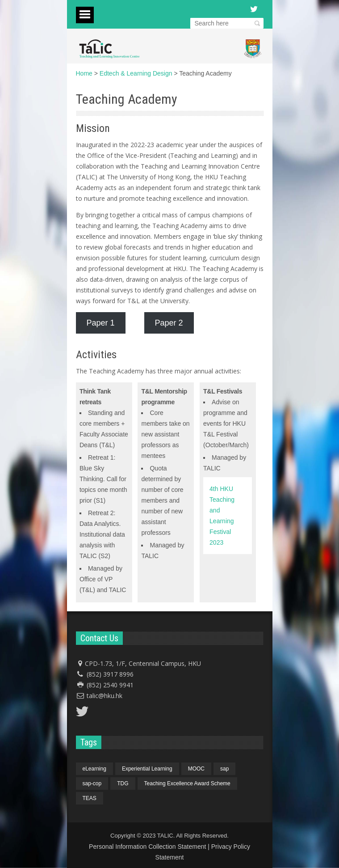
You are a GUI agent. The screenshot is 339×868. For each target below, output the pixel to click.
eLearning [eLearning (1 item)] (94, 769)
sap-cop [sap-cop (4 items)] (92, 783)
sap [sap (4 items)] (224, 769)
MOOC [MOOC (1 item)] (196, 769)
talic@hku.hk (105, 696)
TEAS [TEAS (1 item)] (90, 798)
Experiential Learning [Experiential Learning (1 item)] (147, 769)
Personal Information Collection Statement (147, 847)
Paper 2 (169, 323)
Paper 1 (101, 323)
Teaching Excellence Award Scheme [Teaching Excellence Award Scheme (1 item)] (187, 783)
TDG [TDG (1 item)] (123, 783)
